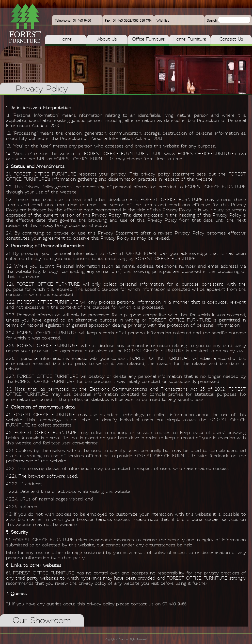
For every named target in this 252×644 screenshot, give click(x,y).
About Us (107, 39)
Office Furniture (149, 39)
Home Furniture (190, 39)
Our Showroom (42, 621)
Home (66, 39)
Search (213, 21)
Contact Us (231, 39)
